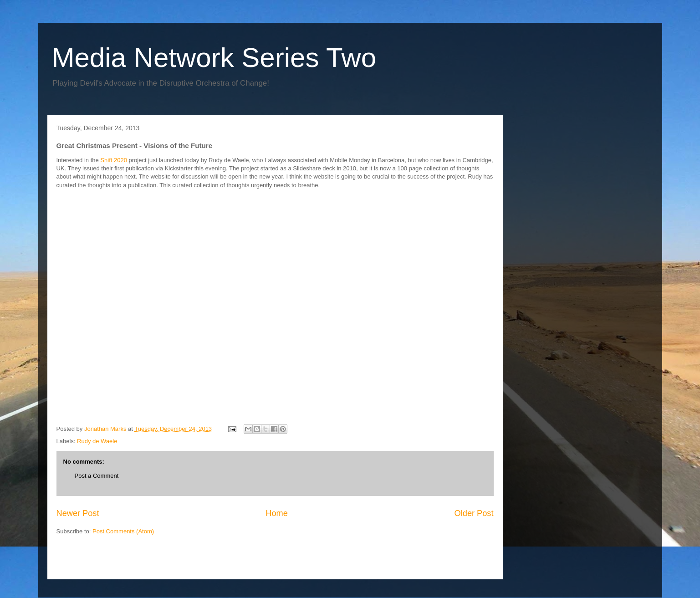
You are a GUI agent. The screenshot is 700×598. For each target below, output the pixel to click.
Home (277, 513)
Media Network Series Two (214, 58)
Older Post (474, 513)
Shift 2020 (113, 160)
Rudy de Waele (97, 441)
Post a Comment (97, 476)
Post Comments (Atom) (123, 531)
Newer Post (78, 513)
